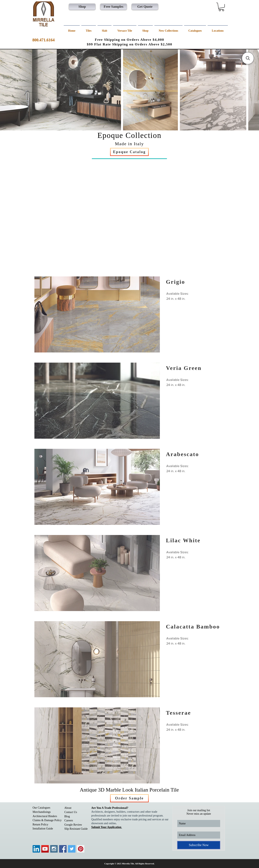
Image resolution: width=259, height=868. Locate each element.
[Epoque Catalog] (129, 152)
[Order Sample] (129, 798)
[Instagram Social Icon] (54, 849)
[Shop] (82, 7)
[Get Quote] (145, 7)
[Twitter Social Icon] (72, 849)
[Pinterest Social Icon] (81, 849)
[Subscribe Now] (199, 845)
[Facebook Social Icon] (63, 849)
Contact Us (71, 812)
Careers (69, 820)
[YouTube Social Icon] (45, 849)
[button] (221, 7)
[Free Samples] (114, 7)
